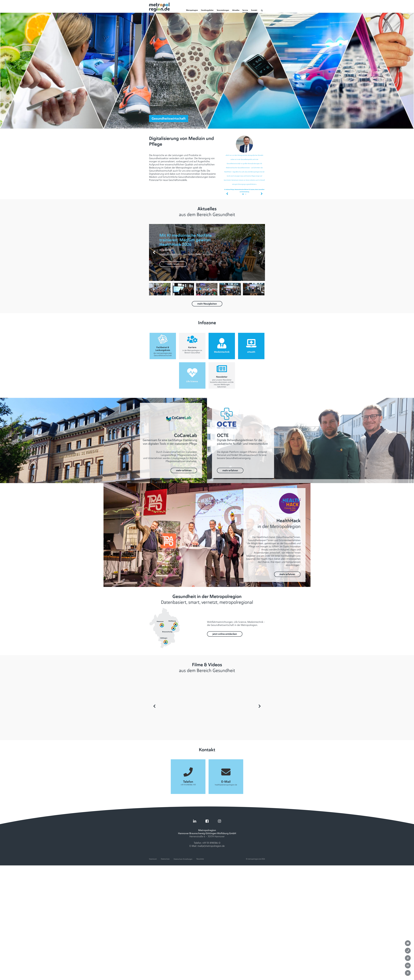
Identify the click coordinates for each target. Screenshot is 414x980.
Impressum (153, 859)
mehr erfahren (184, 470)
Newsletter (200, 859)
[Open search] (262, 10)
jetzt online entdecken (225, 634)
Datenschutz (165, 859)
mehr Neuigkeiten (207, 304)
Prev (154, 706)
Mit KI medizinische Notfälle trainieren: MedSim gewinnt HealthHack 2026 (186, 240)
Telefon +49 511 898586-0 (207, 843)
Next (260, 706)
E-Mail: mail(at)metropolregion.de (207, 846)
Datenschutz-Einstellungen (183, 859)
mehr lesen (173, 264)
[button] (192, 11)
